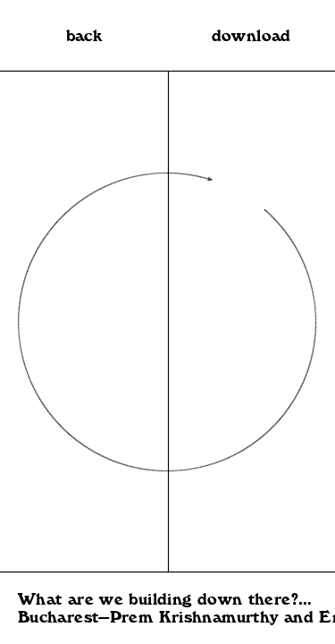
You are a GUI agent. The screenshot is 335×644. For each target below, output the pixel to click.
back (84, 36)
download (251, 36)
